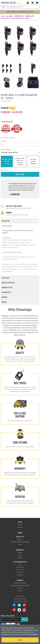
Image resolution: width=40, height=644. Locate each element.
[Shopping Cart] (32, 3)
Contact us (20, 575)
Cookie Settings (33, 634)
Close (20, 640)
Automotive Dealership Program (20, 542)
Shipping (4, 297)
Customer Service (20, 562)
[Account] (28, 3)
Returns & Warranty (9, 259)
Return (20, 555)
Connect (20, 580)
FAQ (20, 565)
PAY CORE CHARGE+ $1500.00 (33, 161)
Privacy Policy (29, 630)
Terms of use (20, 570)
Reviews (4, 302)
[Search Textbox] (22, 7)
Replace (20, 553)
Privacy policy (20, 567)
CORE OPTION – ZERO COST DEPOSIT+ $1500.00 (20, 161)
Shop (20, 522)
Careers (20, 591)
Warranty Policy (7, 287)
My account (20, 572)
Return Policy (6, 292)
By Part (20, 525)
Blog (20, 544)
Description (5, 221)
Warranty (20, 550)
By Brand (20, 527)
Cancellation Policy (8, 283)
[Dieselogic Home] (11, 3)
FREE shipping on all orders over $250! (20, 12)
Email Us (20, 588)
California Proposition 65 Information (22, 213)
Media (20, 533)
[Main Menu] (37, 3)
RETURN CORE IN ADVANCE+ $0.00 (7, 161)
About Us (20, 537)
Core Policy (5, 278)
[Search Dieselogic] (4, 7)
